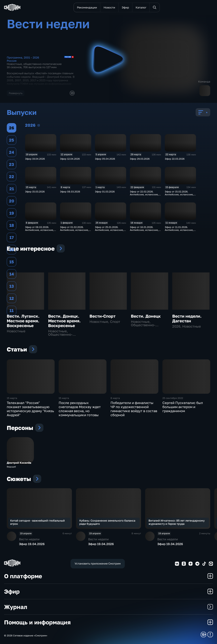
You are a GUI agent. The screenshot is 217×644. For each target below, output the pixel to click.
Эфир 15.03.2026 (35, 192)
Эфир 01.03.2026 (105, 192)
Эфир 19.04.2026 (35, 159)
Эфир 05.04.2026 (105, 159)
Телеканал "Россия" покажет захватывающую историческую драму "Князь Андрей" (30, 409)
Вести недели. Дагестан (187, 318)
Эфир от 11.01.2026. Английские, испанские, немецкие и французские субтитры (180, 231)
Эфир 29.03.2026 (140, 159)
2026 (39, 125)
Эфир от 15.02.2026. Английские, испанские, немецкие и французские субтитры (180, 196)
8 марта (115, 398)
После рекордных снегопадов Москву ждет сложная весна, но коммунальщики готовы (80, 409)
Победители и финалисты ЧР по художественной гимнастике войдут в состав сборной (134, 409)
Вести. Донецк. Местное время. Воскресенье (64, 321)
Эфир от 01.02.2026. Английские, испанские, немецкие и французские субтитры (75, 231)
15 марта (12, 398)
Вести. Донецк (146, 316)
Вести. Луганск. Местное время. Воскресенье (23, 321)
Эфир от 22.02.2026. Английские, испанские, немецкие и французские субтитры (145, 196)
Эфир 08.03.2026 (70, 192)
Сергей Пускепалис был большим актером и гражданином (183, 407)
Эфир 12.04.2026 (70, 159)
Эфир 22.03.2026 (175, 159)
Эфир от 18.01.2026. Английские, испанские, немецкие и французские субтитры (145, 231)
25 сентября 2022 (173, 398)
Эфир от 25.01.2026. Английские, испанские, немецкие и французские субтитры (110, 231)
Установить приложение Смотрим (98, 563)
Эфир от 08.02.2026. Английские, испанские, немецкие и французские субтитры (40, 231)
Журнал (108, 607)
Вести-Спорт (102, 316)
